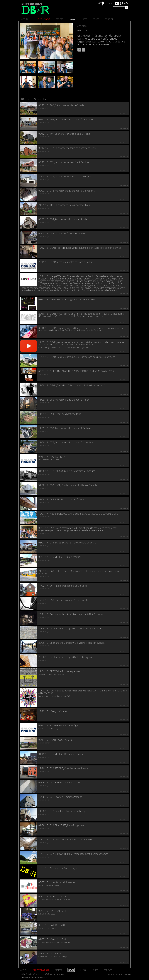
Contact (109, 19)
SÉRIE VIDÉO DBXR (42, 19)
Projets (59, 19)
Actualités (82, 26)
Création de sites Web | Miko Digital (120, 974)
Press (84, 19)
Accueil (25, 19)
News (72, 19)
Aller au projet (44, 108)
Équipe (96, 19)
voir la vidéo (43, 374)
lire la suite (124, 114)
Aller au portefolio (45, 743)
